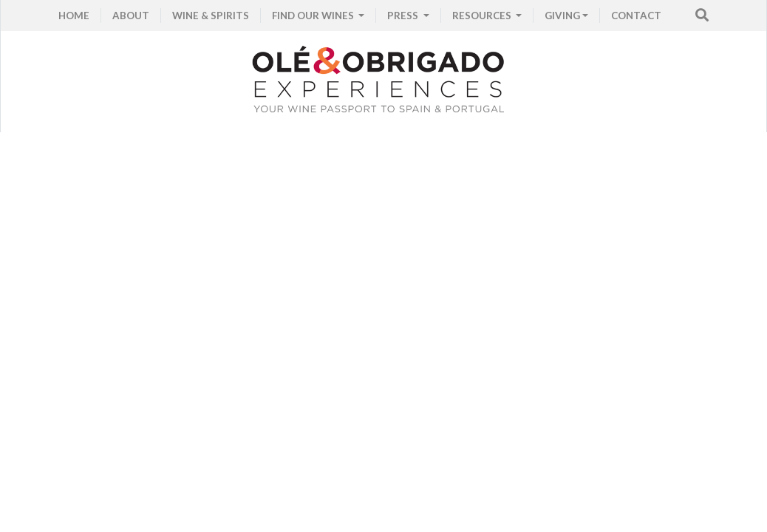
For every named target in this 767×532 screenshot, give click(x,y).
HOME (74, 16)
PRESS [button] (404, 16)
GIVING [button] (562, 16)
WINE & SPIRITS (211, 16)
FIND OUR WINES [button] (314, 16)
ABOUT (131, 16)
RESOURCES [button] (483, 16)
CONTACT (636, 16)
